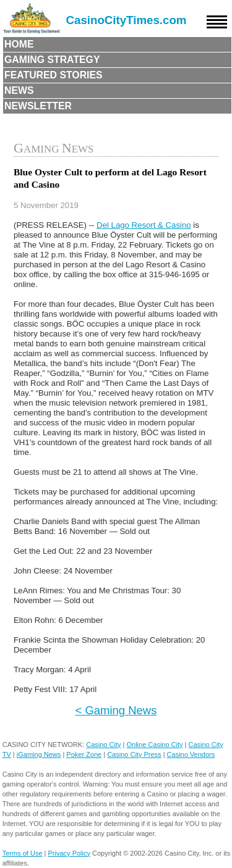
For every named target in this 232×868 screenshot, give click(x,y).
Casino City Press (134, 754)
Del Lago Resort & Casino (144, 225)
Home (19, 44)
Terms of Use (23, 853)
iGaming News (39, 754)
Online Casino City (154, 745)
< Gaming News (116, 710)
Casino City (103, 745)
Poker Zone (84, 754)
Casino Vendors (191, 754)
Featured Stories (54, 75)
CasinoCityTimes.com (127, 20)
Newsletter (38, 106)
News (19, 90)
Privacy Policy (69, 853)
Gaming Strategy (52, 60)
